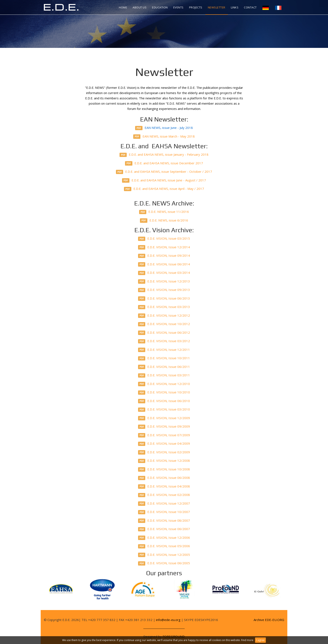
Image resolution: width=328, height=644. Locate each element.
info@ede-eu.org (168, 620)
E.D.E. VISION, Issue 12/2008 (164, 461)
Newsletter (217, 7)
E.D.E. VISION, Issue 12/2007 (164, 504)
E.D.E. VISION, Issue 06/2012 (164, 333)
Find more (247, 640)
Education (160, 7)
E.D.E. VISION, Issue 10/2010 (164, 392)
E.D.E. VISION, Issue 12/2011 (164, 350)
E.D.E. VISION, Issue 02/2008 (164, 495)
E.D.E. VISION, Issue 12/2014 (164, 247)
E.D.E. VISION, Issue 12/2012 (164, 316)
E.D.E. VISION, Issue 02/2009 (164, 452)
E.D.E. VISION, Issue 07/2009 (164, 435)
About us (140, 7)
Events (178, 7)
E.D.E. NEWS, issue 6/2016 (164, 220)
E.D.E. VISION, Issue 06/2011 (164, 367)
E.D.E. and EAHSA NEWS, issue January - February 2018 (164, 155)
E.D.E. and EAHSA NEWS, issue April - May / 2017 (164, 189)
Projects (196, 7)
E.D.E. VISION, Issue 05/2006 (164, 546)
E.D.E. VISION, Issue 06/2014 (164, 264)
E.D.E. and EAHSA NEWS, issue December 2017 (164, 163)
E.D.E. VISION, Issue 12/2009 (164, 418)
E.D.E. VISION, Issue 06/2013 (164, 298)
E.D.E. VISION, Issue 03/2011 (164, 375)
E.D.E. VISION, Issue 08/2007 (164, 521)
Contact (250, 7)
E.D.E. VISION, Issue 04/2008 (164, 486)
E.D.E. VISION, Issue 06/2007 (164, 529)
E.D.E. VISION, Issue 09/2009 (164, 427)
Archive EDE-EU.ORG (269, 620)
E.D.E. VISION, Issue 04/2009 (164, 444)
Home (123, 7)
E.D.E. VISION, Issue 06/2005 (164, 563)
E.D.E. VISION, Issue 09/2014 (164, 256)
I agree (260, 640)
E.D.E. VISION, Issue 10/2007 (164, 512)
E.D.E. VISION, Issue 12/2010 (164, 384)
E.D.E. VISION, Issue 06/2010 (164, 401)
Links (235, 7)
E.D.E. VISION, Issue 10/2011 (164, 358)
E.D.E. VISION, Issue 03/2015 (164, 239)
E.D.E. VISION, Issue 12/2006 (164, 538)
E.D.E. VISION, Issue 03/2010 (164, 409)
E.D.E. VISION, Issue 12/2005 (164, 555)
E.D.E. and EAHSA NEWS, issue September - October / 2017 (164, 172)
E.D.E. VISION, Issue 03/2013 (164, 307)
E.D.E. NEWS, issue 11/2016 (164, 212)
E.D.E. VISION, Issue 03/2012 (164, 341)
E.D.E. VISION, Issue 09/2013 (164, 290)
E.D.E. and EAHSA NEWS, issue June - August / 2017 (164, 180)
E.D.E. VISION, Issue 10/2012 (164, 324)
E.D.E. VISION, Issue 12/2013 (164, 281)
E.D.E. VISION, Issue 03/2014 (164, 273)
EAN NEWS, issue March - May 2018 (164, 136)
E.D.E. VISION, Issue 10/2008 (164, 469)
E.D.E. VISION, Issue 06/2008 (164, 478)
